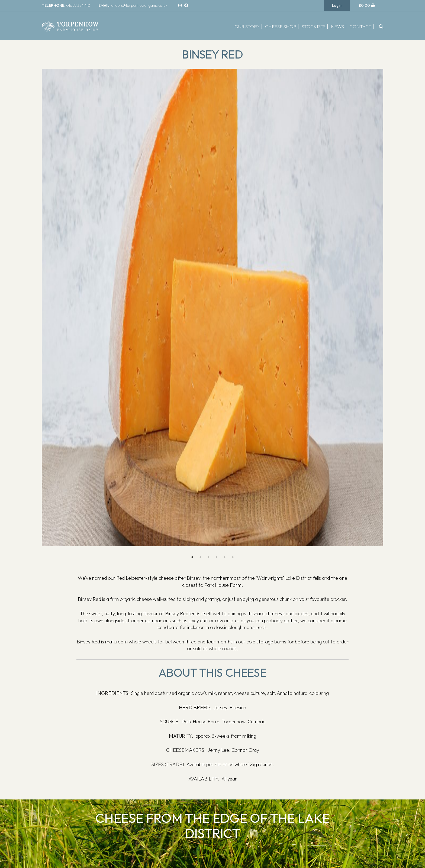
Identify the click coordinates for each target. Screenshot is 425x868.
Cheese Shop (281, 26)
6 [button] (233, 557)
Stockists (314, 26)
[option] (212, 307)
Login (337, 5)
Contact (360, 26)
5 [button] (225, 557)
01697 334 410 (66, 5)
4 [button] (217, 557)
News (337, 26)
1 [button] (192, 557)
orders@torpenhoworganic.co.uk (133, 5)
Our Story (247, 26)
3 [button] (208, 557)
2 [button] (200, 557)
